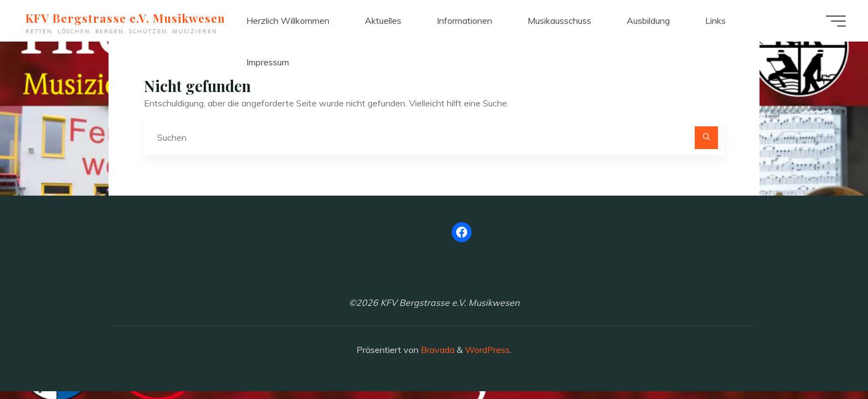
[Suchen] (706, 138)
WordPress (487, 350)
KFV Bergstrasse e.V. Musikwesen (125, 18)
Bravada (436, 350)
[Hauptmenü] (836, 21)
